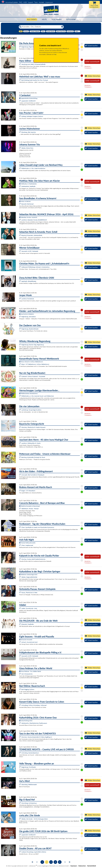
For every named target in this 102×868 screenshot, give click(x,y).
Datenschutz (82, 866)
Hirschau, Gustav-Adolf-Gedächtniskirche (33, 559)
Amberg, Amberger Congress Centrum (32, 116)
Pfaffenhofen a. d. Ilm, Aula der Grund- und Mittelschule (38, 396)
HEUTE (44, 19)
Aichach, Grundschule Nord (29, 642)
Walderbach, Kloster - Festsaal (30, 509)
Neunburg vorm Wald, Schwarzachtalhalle (33, 64)
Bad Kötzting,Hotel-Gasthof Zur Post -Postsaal (35, 80)
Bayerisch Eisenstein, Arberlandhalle (32, 235)
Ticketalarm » (88, 68)
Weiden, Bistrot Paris (27, 148)
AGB (25, 2)
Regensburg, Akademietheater (30, 329)
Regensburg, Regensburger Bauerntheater (33, 47)
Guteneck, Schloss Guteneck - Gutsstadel (33, 376)
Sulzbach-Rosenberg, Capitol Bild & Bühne (34, 852)
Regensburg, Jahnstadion (29, 317)
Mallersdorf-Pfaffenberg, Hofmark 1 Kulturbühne (35, 267)
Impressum (49, 2)
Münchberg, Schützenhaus (29, 803)
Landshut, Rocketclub (28, 299)
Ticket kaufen (91, 46)
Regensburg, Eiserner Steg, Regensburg (33, 345)
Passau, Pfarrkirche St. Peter (29, 593)
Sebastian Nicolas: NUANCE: (28, 217)
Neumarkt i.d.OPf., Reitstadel (30, 251)
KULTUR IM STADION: (27, 314)
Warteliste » (88, 66)
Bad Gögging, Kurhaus (28, 689)
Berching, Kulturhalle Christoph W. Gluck (33, 457)
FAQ (21, 2)
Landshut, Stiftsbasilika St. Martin (31, 443)
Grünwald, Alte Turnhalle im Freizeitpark (33, 475)
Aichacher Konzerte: (26, 640)
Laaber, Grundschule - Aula (29, 608)
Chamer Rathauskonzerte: (27, 543)
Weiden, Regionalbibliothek (29, 577)
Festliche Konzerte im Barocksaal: (30, 506)
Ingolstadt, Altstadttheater (29, 281)
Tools (36, 2)
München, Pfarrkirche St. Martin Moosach (33, 427)
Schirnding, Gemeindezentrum (30, 753)
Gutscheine (71, 19)
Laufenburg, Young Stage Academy (31, 410)
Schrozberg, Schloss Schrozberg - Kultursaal (34, 705)
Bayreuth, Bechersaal (27, 204)
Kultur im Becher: (25, 201)
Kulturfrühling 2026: (26, 721)
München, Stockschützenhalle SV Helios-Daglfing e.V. (37, 737)
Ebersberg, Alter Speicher (29, 132)
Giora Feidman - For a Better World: (30, 671)
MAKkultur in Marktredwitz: (28, 184)
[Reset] (62, 27)
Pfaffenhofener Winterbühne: (28, 393)
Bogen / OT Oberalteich (28, 491)
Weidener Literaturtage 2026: (28, 575)
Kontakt (42, 2)
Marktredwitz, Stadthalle (28, 186)
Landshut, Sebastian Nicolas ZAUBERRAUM (34, 220)
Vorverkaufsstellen (12, 2)
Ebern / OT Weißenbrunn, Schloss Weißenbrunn (35, 364)
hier (55, 54)
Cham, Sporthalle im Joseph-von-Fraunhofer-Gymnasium (38, 527)
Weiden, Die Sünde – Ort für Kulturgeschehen (35, 819)
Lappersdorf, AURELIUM (28, 101)
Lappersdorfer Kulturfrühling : (29, 98)
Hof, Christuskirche (27, 674)
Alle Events (32, 19)
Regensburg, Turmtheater (29, 767)
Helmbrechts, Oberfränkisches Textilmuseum (34, 723)
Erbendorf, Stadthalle (27, 624)
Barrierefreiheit (92, 866)
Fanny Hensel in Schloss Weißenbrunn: (31, 362)
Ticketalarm (57, 19)
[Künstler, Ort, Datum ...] (41, 27)
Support (30, 2)
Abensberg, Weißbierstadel (29, 785)
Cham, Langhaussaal (27, 545)
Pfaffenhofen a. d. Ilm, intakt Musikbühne (33, 168)
